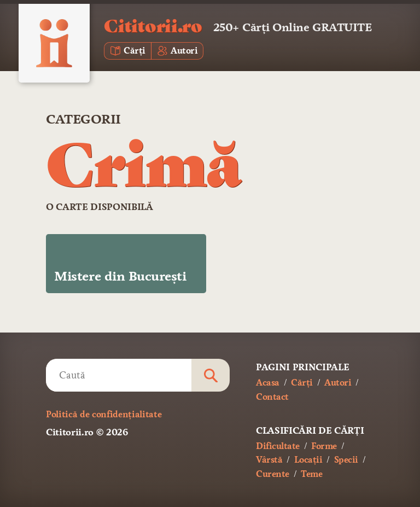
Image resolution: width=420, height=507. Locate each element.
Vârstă (269, 460)
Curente (273, 474)
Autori (338, 383)
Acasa (268, 383)
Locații (308, 460)
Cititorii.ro (153, 25)
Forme (324, 446)
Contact (272, 397)
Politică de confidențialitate (104, 414)
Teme (311, 474)
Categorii (83, 119)
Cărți (302, 383)
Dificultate (278, 446)
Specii (346, 460)
